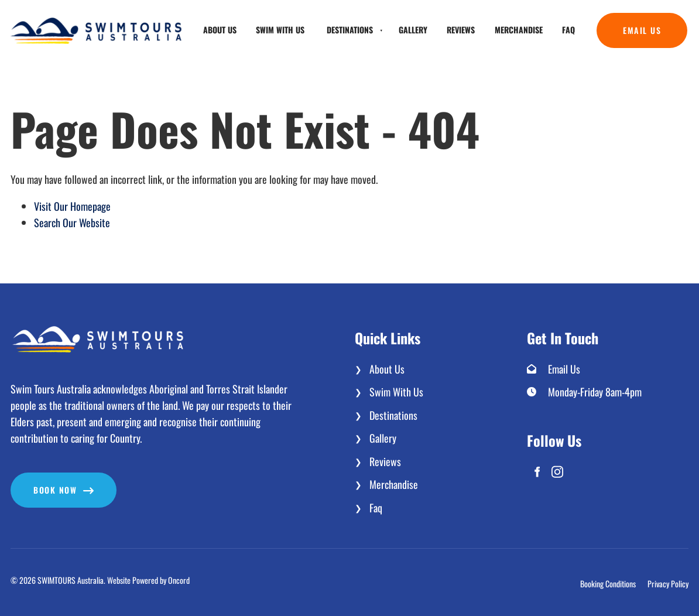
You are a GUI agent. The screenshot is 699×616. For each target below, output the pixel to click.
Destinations (350, 30)
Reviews (461, 30)
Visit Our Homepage (72, 206)
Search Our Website (72, 223)
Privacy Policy (668, 584)
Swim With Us (280, 30)
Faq (568, 30)
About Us (220, 30)
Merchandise (519, 30)
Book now (32, 480)
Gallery (413, 30)
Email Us (616, 21)
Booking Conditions (608, 584)
